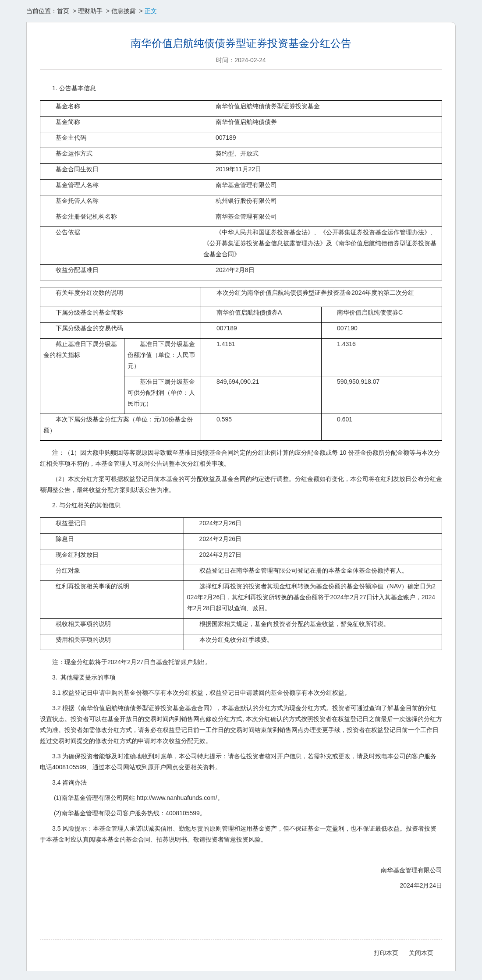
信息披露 (124, 11)
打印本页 (386, 953)
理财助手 (90, 11)
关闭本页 (421, 953)
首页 (63, 11)
